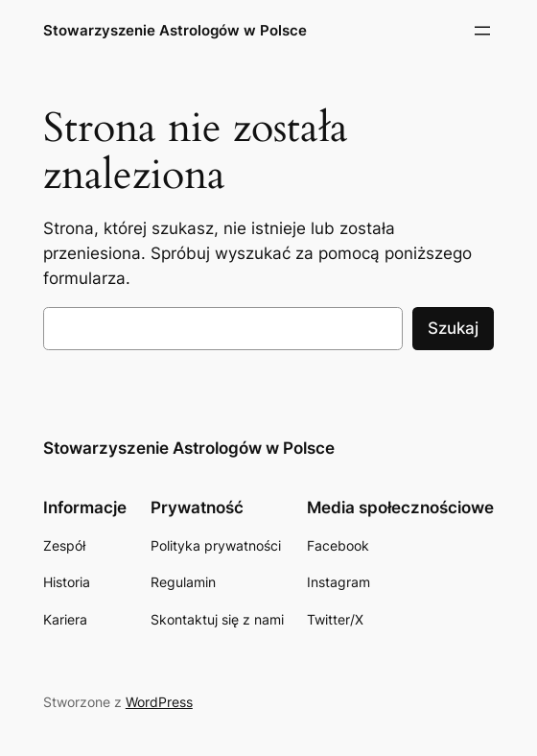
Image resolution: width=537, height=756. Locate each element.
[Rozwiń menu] (482, 31)
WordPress (159, 702)
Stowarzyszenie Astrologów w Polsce (175, 30)
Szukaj (453, 328)
